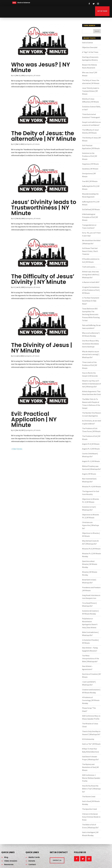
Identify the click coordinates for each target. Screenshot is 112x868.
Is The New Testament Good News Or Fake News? (91, 301)
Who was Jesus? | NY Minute (41, 67)
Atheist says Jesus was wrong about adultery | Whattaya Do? (91, 274)
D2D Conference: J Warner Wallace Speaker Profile (91, 778)
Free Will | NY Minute (90, 181)
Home (10, 13)
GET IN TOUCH (102, 11)
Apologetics (29, 75)
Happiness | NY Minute (90, 164)
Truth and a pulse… (89, 267)
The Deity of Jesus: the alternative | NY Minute (44, 136)
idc (14, 75)
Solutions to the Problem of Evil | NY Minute (90, 156)
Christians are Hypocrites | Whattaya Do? (91, 525)
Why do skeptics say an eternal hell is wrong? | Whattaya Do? (91, 354)
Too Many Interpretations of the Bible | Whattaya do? (91, 658)
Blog (6, 857)
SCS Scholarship (88, 739)
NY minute (37, 75)
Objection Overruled (90, 47)
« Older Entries (17, 449)
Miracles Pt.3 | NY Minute (91, 549)
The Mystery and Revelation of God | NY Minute (90, 767)
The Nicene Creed (89, 796)
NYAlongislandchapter (47, 13)
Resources (88, 13)
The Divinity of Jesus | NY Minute (42, 348)
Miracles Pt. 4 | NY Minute (91, 487)
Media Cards (30, 13)
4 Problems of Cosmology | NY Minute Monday (91, 700)
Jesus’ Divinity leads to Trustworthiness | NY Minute (44, 208)
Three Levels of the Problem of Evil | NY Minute (90, 365)
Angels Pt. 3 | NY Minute (91, 449)
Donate (78, 13)
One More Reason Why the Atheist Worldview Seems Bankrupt (90, 344)
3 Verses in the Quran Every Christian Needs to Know (91, 817)
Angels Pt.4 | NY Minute (91, 444)
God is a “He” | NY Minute (91, 744)
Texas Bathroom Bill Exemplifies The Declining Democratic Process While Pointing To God (91, 314)
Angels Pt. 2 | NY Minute (91, 461)
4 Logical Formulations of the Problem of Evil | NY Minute (91, 290)
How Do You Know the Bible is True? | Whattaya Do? (91, 789)
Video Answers (65, 13)
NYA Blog (19, 13)
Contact (32, 864)
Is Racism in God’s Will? (91, 282)
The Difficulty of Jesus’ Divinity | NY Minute (43, 279)
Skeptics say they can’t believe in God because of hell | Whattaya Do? (91, 384)
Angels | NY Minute (89, 474)
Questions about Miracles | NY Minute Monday (90, 564)
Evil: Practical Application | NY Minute (34, 419)
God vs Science (87, 43)
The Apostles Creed (89, 809)
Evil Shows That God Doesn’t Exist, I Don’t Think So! (90, 251)
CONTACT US (57, 860)
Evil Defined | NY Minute (91, 209)
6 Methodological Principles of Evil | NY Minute (90, 217)
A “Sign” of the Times (90, 52)
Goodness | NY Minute (90, 169)
